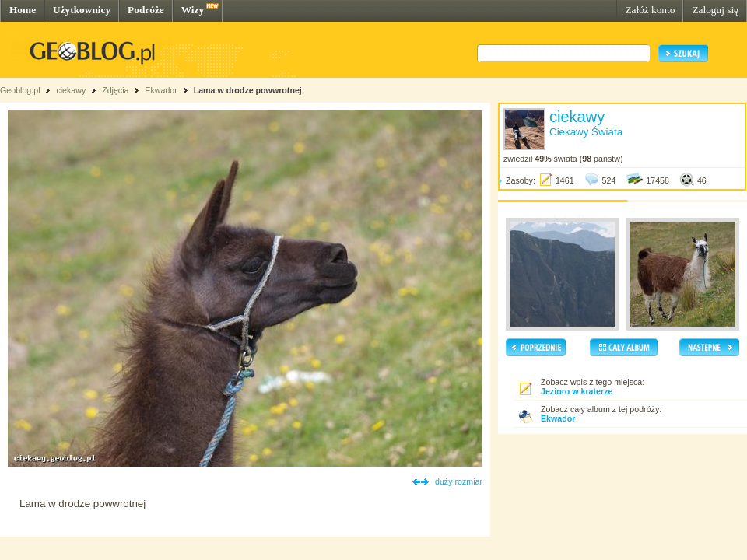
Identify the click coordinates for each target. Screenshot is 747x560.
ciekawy (71, 90)
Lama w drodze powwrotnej (248, 90)
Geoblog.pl (20, 90)
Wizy (193, 10)
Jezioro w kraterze (577, 391)
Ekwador (161, 90)
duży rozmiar (459, 481)
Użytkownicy (82, 10)
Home (23, 10)
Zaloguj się (715, 10)
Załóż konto (650, 10)
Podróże (146, 10)
